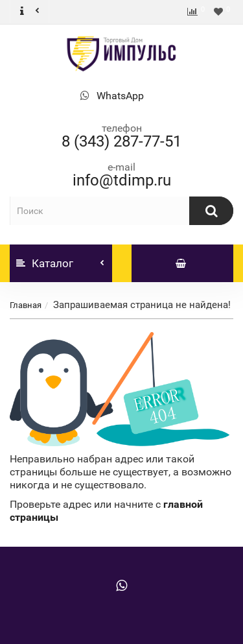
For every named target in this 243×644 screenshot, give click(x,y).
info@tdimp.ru (122, 180)
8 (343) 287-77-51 (121, 141)
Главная (26, 305)
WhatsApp (120, 96)
